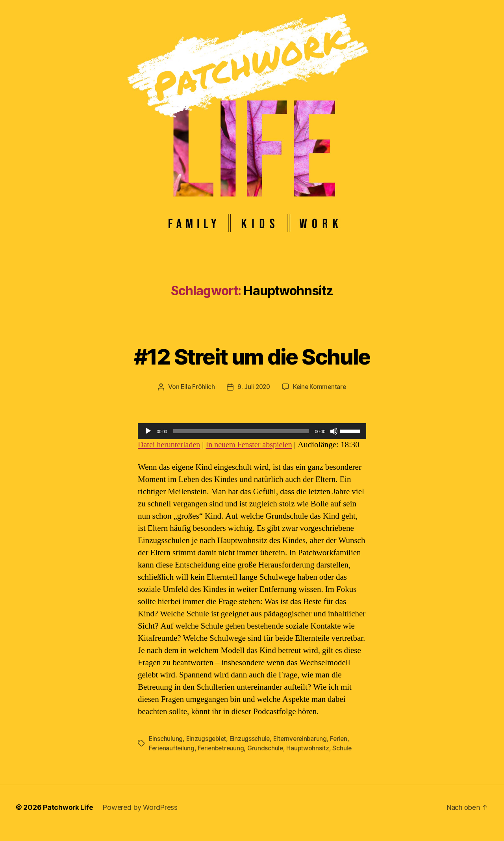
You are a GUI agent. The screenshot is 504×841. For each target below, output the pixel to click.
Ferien (344, 750)
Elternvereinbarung (303, 750)
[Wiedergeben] (148, 431)
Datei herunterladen (170, 444)
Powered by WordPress (140, 819)
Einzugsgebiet (208, 750)
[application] (252, 431)
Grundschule (269, 760)
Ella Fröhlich (196, 387)
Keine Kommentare (320, 387)
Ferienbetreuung (223, 760)
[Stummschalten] (334, 431)
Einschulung (166, 750)
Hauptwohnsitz (311, 760)
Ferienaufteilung (172, 760)
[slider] (241, 431)
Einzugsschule (252, 750)
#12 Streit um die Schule (252, 355)
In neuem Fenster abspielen (254, 444)
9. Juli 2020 (253, 387)
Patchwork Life (68, 819)
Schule (346, 760)
